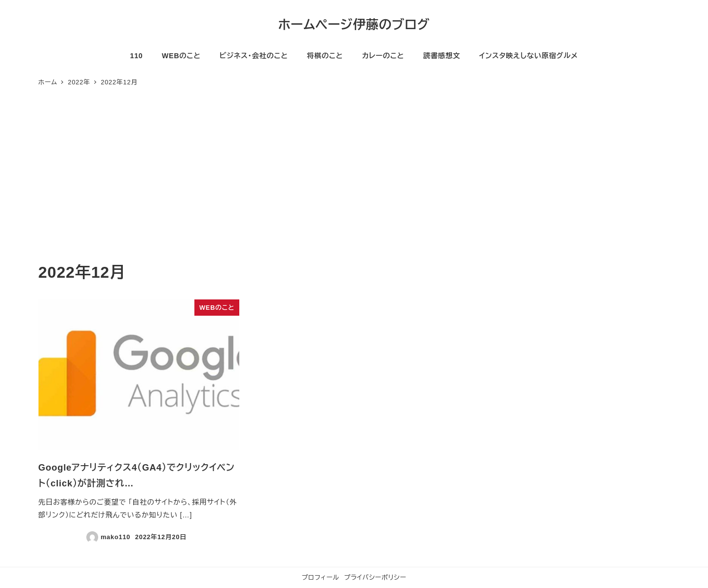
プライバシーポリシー (375, 577)
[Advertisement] (354, 185)
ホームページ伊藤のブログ (354, 25)
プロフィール (321, 577)
